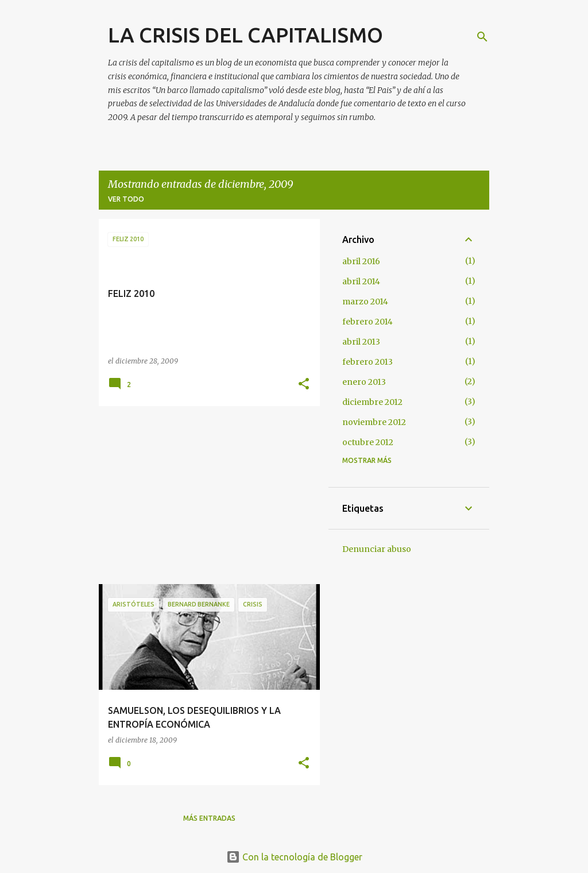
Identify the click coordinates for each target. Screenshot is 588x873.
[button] (304, 385)
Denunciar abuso (377, 549)
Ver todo (126, 199)
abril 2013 (361, 342)
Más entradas (209, 818)
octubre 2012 (368, 442)
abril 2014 (361, 281)
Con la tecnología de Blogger (294, 857)
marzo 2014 (365, 302)
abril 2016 (361, 261)
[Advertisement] (205, 495)
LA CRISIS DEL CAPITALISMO (245, 35)
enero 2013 (364, 382)
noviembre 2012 (374, 422)
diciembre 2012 (372, 402)
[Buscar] (482, 37)
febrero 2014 (367, 322)
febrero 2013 (367, 362)
